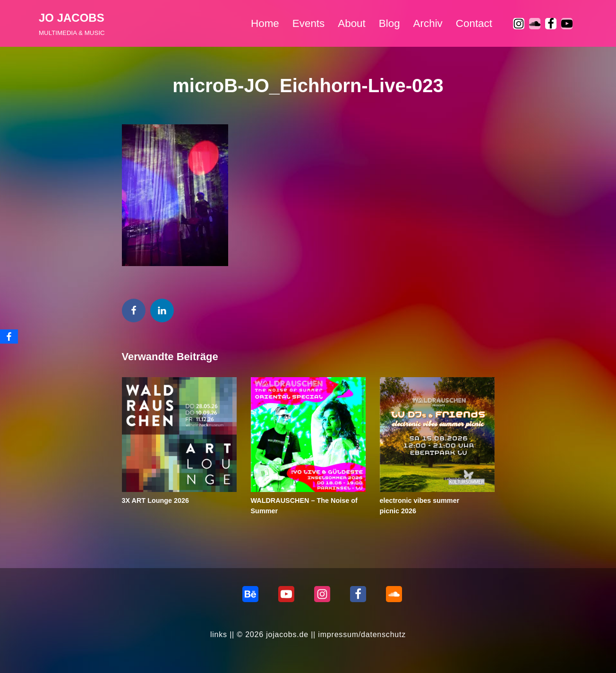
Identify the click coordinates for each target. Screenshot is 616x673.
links (219, 634)
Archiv (428, 23)
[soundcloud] (535, 24)
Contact (474, 23)
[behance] (250, 594)
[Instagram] (519, 24)
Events (308, 23)
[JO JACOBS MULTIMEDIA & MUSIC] (72, 23)
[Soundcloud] (394, 594)
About (352, 23)
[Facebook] (551, 24)
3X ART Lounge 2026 (156, 500)
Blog (389, 23)
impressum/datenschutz (362, 634)
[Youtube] (567, 24)
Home (265, 23)
